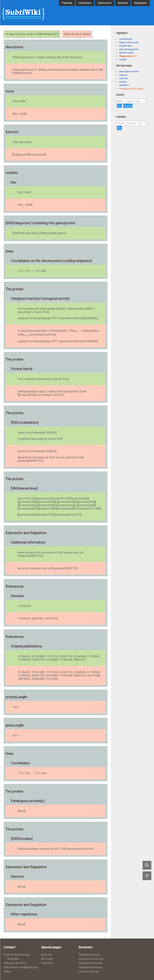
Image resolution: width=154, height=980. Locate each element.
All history (47, 959)
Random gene (126, 53)
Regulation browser (91, 967)
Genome (123, 3)
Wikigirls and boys (15, 963)
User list (123, 78)
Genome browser (89, 971)
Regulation (140, 3)
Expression (105, 3)
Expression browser (91, 959)
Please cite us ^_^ (128, 56)
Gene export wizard (129, 71)
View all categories (129, 49)
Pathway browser (89, 955)
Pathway (67, 3)
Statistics (124, 85)
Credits (123, 59)
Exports (123, 75)
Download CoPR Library (131, 89)
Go (119, 106)
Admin (8, 971)
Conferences (126, 39)
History (123, 82)
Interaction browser (91, 963)
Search (128, 106)
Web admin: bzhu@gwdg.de (21, 967)
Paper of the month (129, 42)
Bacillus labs (126, 46)
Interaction (85, 3)
